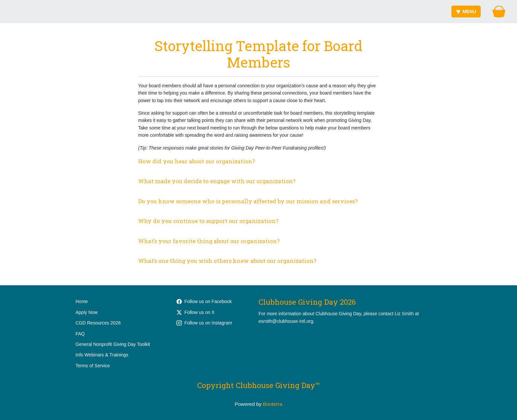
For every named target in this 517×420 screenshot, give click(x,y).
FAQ (80, 334)
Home (82, 301)
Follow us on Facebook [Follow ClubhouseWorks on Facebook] (204, 301)
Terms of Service (93, 366)
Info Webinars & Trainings (102, 355)
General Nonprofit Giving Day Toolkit (113, 344)
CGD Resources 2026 (98, 323)
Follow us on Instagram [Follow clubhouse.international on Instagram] (204, 323)
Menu (466, 12)
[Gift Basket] (499, 12)
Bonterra (273, 404)
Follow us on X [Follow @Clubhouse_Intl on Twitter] (196, 312)
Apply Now (87, 312)
